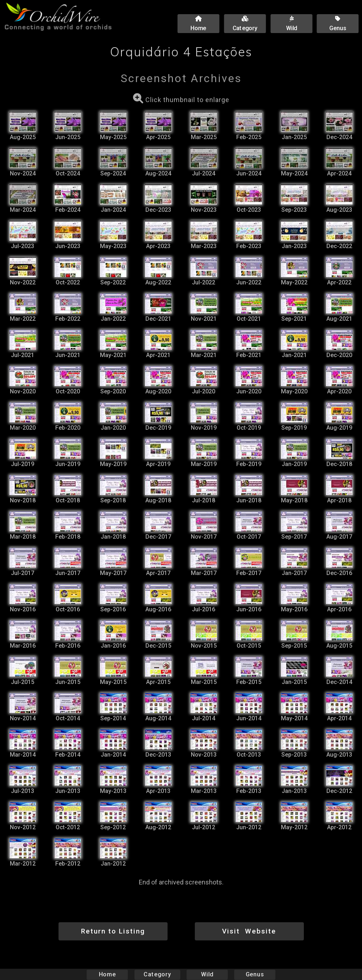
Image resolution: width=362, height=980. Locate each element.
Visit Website (249, 931)
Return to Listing (113, 931)
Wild (207, 974)
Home (107, 974)
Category (157, 974)
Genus (254, 974)
